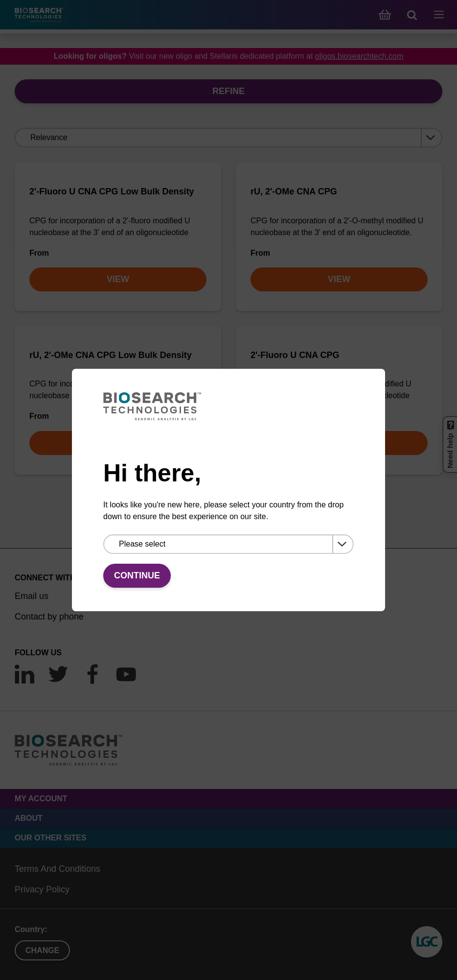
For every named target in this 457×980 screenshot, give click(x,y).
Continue (137, 575)
